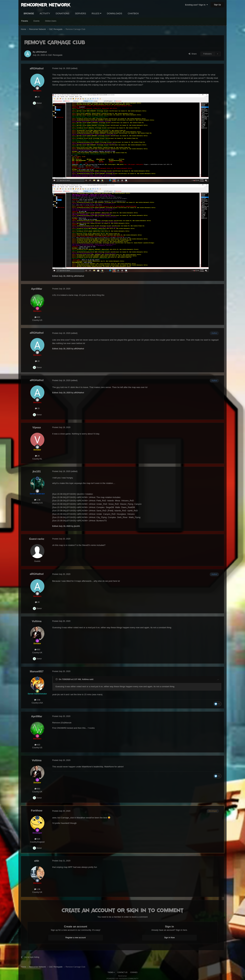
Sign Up (217, 5)
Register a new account (76, 938)
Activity (45, 13)
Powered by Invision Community (122, 979)
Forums (25, 21)
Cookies (134, 972)
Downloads (114, 13)
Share (193, 54)
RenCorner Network (46, 5)
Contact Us (122, 972)
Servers (81, 13)
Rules (97, 13)
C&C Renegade (55, 55)
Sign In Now (169, 938)
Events (37, 21)
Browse (29, 13)
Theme (111, 972)
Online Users (51, 21)
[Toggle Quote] (57, 679)
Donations (63, 13)
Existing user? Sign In (196, 5)
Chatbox (133, 13)
